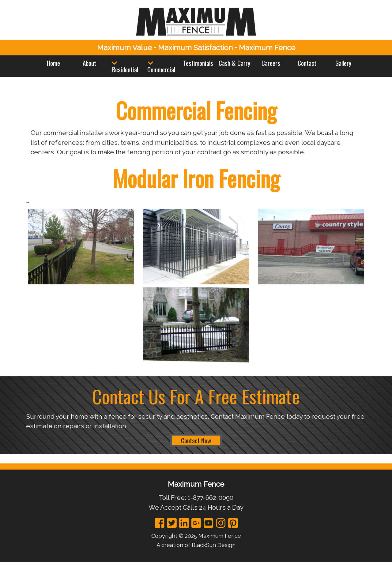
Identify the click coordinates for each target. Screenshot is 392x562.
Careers (271, 63)
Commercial (161, 69)
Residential (125, 69)
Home (53, 63)
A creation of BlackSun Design (196, 545)
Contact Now (196, 440)
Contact (307, 63)
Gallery (343, 63)
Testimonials (198, 63)
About (89, 63)
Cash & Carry (234, 63)
